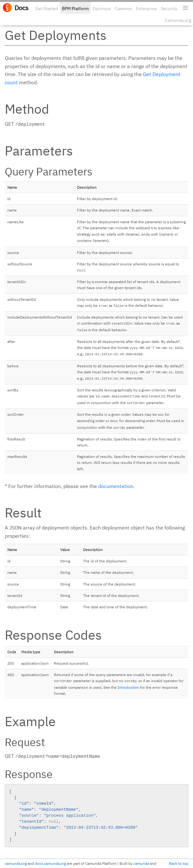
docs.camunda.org (50, 863)
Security (169, 9)
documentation (116, 486)
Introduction (128, 687)
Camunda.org (178, 20)
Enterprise (146, 9)
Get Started (47, 9)
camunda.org (16, 863)
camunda (141, 863)
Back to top (179, 863)
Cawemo (123, 9)
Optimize (102, 9)
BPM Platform (75, 9)
